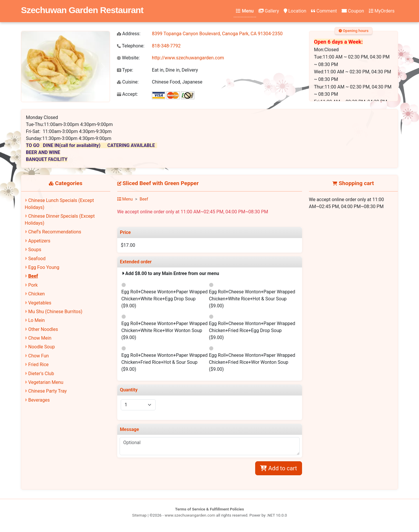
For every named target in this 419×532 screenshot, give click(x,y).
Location (295, 11)
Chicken (37, 294)
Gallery (269, 11)
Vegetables (40, 303)
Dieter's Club (41, 374)
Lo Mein (37, 320)
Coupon (353, 11)
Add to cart (278, 468)
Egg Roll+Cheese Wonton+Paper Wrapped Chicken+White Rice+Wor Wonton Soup (165, 330)
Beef (33, 276)
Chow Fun (39, 356)
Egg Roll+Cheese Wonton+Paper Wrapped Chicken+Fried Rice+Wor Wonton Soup (252, 362)
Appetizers (39, 241)
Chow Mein (40, 338)
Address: (129, 34)
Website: (128, 58)
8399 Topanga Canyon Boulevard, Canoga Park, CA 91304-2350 (217, 34)
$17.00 (128, 245)
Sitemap (139, 515)
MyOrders (382, 11)
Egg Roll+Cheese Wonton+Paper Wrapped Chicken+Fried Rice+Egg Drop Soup (252, 330)
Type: (125, 70)
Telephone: (131, 46)
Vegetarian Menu (46, 382)
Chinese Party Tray (47, 391)
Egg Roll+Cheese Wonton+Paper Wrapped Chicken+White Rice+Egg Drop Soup (165, 299)
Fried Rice (38, 365)
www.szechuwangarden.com (190, 515)
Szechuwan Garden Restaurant (82, 10)
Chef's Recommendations (55, 232)
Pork (33, 285)
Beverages (39, 400)
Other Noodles (43, 329)
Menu (245, 11)
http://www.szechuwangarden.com (188, 58)
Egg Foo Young (44, 267)
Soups (35, 250)
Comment (324, 11)
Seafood (37, 259)
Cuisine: (128, 82)
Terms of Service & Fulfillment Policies (210, 509)
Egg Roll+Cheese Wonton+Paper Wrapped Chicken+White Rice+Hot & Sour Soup (252, 299)
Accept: (127, 94)
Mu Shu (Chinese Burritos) (55, 312)
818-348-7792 (166, 46)
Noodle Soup (41, 347)
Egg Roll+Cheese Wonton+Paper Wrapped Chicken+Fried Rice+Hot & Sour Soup (165, 362)
